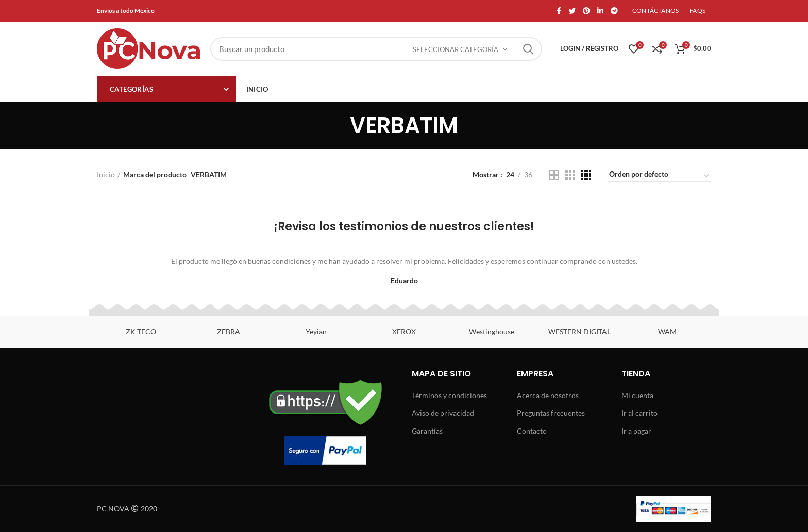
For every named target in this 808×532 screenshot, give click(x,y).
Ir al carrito (639, 413)
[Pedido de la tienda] (660, 176)
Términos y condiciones (449, 395)
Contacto (532, 431)
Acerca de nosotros (548, 395)
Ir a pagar (636, 431)
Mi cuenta (637, 395)
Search (528, 49)
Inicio (106, 174)
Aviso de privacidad (443, 413)
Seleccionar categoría (456, 49)
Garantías (427, 431)
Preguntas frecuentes (551, 413)
